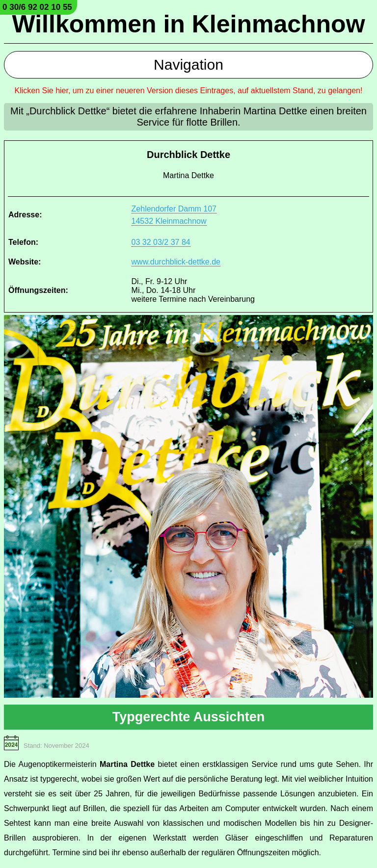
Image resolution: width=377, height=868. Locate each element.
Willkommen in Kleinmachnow (188, 24)
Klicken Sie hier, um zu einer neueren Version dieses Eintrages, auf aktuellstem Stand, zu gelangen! (189, 91)
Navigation (188, 65)
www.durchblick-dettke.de (176, 262)
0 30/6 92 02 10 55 (37, 7)
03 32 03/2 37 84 (161, 242)
